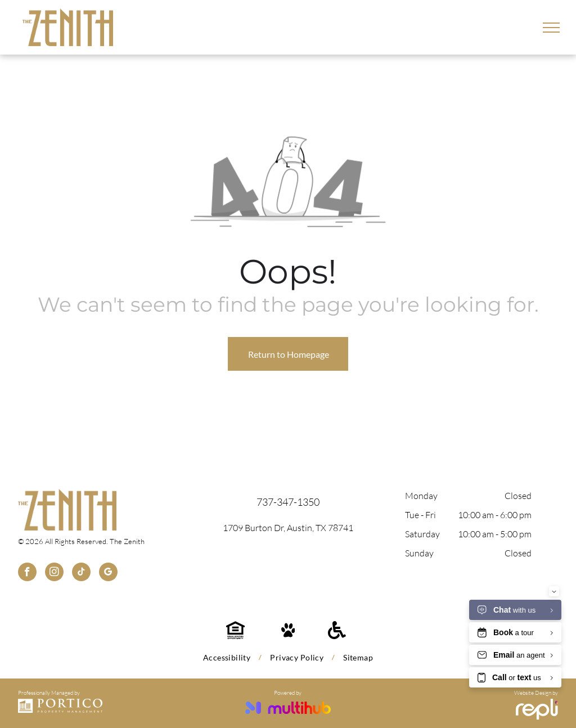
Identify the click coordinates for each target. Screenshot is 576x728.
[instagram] (54, 573)
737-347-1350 (288, 502)
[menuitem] (228, 657)
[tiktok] (81, 573)
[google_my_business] (108, 573)
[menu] (551, 28)
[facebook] (27, 573)
